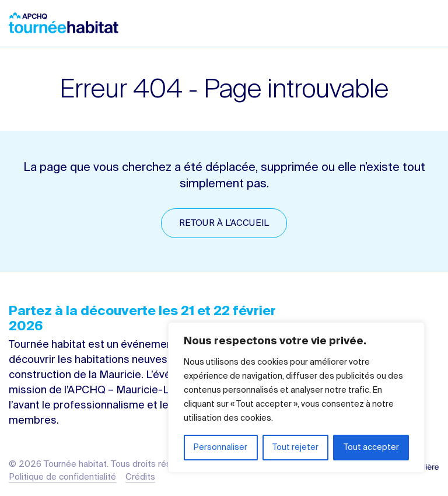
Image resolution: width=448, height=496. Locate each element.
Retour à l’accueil (224, 223)
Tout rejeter (295, 448)
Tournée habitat (64, 23)
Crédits (140, 477)
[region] (296, 397)
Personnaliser (220, 448)
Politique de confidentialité (62, 477)
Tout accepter (371, 448)
